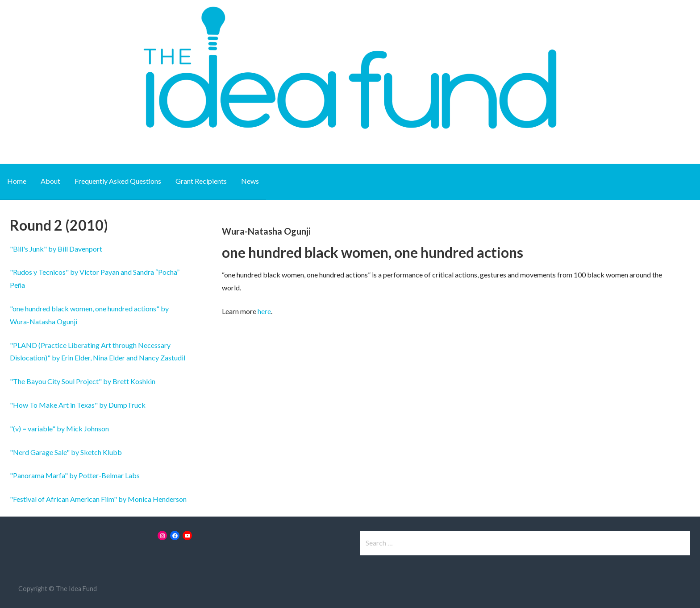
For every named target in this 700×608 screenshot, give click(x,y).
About (50, 181)
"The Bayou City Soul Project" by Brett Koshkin (83, 381)
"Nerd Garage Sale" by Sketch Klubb (66, 452)
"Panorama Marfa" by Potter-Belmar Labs (75, 475)
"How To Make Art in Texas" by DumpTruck (78, 405)
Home (17, 181)
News (250, 181)
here (264, 311)
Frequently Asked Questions (118, 181)
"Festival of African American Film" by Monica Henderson (98, 499)
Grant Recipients (201, 181)
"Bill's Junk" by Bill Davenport (56, 249)
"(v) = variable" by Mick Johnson (59, 428)
